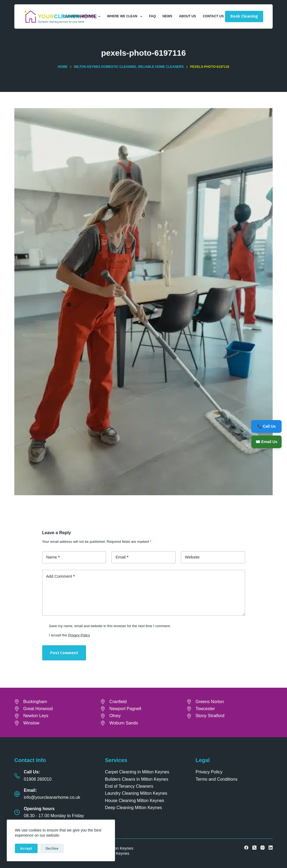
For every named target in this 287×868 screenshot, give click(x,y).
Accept (26, 848)
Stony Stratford (210, 716)
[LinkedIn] (271, 848)
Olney (115, 716)
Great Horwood (38, 709)
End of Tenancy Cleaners (129, 786)
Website (192, 557)
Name (53, 557)
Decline (52, 848)
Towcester (205, 709)
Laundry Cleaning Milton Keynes (136, 793)
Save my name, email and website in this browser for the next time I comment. (110, 626)
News (167, 16)
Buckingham (35, 702)
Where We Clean (126, 16)
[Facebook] (246, 848)
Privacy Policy (79, 635)
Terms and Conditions (217, 779)
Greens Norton (210, 702)
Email (122, 557)
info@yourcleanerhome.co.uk (52, 797)
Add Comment (61, 576)
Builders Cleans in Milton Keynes (137, 779)
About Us (188, 16)
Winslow (31, 723)
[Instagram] (263, 848)
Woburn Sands (124, 723)
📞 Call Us (266, 426)
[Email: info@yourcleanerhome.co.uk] (17, 794)
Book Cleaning (244, 16)
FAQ (152, 16)
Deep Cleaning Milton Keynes (133, 808)
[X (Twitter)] (254, 848)
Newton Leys (36, 716)
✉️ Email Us (266, 442)
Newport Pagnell (125, 709)
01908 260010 (38, 779)
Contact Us (213, 16)
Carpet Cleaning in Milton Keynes (137, 772)
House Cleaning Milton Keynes (135, 801)
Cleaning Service (83, 16)
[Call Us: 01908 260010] (17, 776)
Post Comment (64, 653)
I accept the (70, 635)
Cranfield (118, 702)
